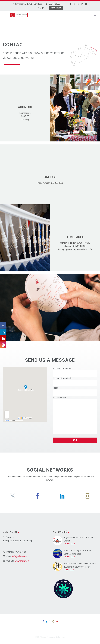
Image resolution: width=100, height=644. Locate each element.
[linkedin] (63, 496)
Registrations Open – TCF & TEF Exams (78, 539)
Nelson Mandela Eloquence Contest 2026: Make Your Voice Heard (80, 565)
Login (42, 8)
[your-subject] (75, 393)
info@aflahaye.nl (20, 556)
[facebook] (37, 496)
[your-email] (75, 383)
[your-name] (75, 373)
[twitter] (12, 496)
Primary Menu (95, 15)
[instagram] (87, 496)
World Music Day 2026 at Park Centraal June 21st (77, 552)
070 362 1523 (55, 4)
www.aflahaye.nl (22, 561)
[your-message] (75, 417)
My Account (56, 8)
